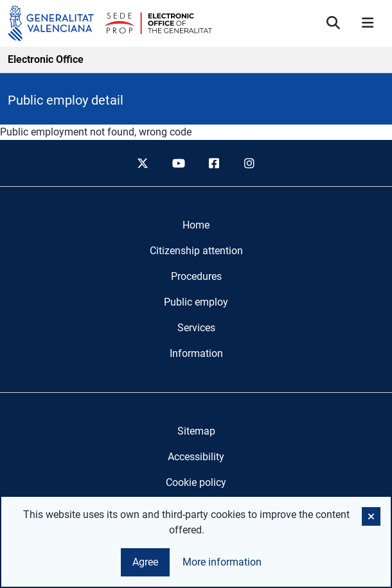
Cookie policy (196, 482)
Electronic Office (46, 59)
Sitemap (196, 431)
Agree (145, 562)
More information (222, 562)
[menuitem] (196, 225)
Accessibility (196, 457)
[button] (371, 516)
